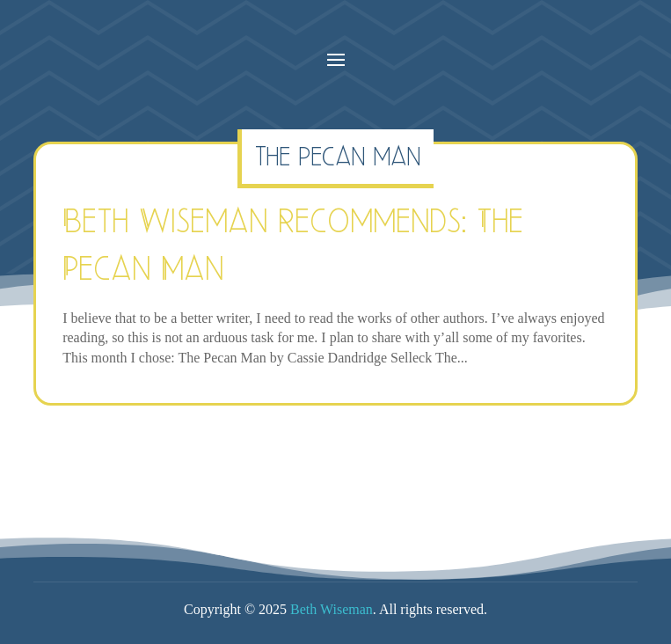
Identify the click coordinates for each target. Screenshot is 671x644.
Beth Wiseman (332, 609)
